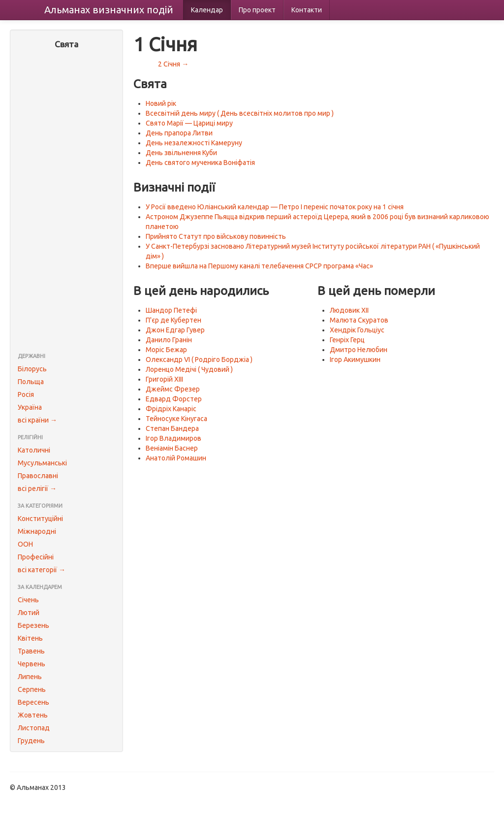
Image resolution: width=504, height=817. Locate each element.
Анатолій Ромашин (176, 458)
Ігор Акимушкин (355, 359)
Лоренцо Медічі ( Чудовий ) (189, 369)
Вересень (33, 702)
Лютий (29, 613)
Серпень (32, 689)
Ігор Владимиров (173, 438)
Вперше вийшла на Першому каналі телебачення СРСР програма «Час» (259, 266)
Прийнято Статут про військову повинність (216, 236)
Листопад (34, 728)
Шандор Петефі (171, 310)
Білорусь (32, 369)
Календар (207, 10)
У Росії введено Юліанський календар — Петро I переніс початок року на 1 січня (275, 207)
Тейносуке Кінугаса (176, 419)
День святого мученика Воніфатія (200, 163)
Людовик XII (349, 310)
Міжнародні (37, 531)
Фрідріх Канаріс (171, 409)
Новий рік (161, 103)
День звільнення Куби (181, 153)
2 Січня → (173, 64)
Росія (26, 394)
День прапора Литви (179, 133)
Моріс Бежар (166, 350)
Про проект (257, 10)
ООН (25, 544)
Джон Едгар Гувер (175, 330)
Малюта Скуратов (359, 320)
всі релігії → (37, 489)
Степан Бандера (172, 428)
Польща (31, 382)
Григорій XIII (164, 379)
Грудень (31, 741)
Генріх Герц (347, 340)
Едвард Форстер (174, 399)
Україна (30, 407)
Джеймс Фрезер (173, 389)
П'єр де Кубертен (173, 320)
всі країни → (37, 420)
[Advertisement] (66, 202)
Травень (31, 651)
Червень (31, 664)
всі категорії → (42, 570)
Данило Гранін (169, 340)
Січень (28, 600)
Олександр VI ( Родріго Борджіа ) (199, 359)
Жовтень (33, 715)
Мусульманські (42, 463)
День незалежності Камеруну (194, 143)
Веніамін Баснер (172, 448)
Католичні (34, 450)
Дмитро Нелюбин (359, 350)
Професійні (36, 557)
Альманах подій (109, 10)
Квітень (30, 638)
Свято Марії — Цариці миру (189, 123)
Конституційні (40, 519)
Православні (38, 476)
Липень (30, 677)
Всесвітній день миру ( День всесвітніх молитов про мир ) (240, 113)
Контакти (307, 10)
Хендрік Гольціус (357, 330)
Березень (33, 625)
